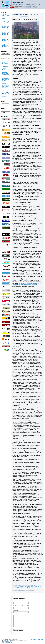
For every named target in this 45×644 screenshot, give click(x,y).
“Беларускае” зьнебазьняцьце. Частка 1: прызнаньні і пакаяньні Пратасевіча (6, 63)
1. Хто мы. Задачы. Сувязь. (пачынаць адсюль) (6, 16)
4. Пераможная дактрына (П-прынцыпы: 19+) (6, 45)
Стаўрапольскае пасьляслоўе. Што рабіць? (25, 14)
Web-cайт (16, 611)
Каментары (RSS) (40, 639)
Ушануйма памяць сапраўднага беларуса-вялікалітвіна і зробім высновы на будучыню (6, 72)
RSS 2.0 (25, 589)
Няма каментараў (25, 16)
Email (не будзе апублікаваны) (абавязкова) (23, 606)
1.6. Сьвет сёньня (20, 587)
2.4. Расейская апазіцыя (29, 587)
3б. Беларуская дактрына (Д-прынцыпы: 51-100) (6, 34)
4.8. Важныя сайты (25, 588)
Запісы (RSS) (33, 639)
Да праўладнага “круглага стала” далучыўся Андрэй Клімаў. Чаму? (6, 88)
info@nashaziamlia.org (9, 642)
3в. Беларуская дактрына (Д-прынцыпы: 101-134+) (6, 40)
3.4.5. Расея (18, 588)
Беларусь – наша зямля (9, 4)
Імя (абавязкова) (17, 601)
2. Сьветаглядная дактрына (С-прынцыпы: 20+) (6, 22)
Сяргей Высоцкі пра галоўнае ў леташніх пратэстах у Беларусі (6, 81)
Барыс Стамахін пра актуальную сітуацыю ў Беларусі (6, 94)
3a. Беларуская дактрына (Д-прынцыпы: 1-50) (6, 28)
